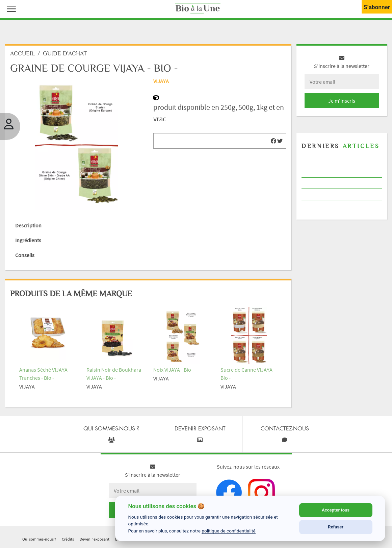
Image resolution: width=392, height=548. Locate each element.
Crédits (68, 539)
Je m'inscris (342, 101)
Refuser (336, 527)
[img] (273, 141)
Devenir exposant (95, 539)
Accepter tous (336, 510)
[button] (10, 8)
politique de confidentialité (229, 531)
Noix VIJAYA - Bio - (174, 370)
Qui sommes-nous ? (39, 539)
